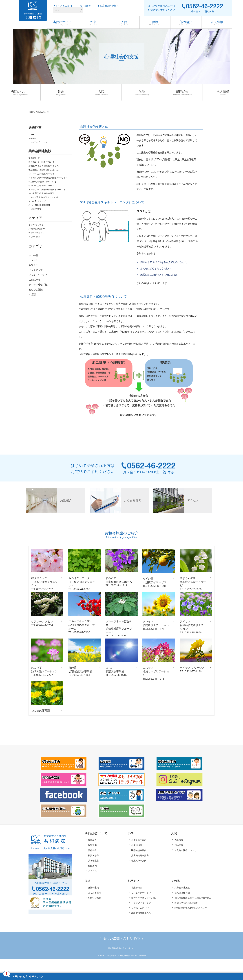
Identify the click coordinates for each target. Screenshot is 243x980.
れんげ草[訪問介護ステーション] (42, 180)
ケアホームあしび (140, 922)
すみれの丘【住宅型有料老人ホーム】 (44, 168)
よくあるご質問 (64, 6)
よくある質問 (95, 906)
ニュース (32, 133)
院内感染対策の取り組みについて (191, 922)
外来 (93, 23)
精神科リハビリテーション (144, 911)
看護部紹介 (137, 901)
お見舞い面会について (185, 864)
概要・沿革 (93, 869)
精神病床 (179, 859)
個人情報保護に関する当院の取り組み (193, 911)
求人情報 (217, 23)
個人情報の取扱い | (116, 962)
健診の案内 (93, 901)
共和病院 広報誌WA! (37, 227)
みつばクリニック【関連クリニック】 (44, 165)
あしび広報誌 (34, 235)
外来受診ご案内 (139, 854)
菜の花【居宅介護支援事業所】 (42, 192)
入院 (124, 23)
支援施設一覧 (34, 157)
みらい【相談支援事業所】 (40, 204)
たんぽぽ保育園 (35, 208)
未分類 (32, 293)
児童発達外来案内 (140, 869)
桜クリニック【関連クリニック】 (42, 161)
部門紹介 (186, 23)
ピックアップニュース (38, 141)
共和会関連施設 (182, 901)
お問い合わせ (95, 911)
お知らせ (32, 137)
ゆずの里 (33, 254)
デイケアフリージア (141, 917)
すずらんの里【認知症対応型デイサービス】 (47, 188)
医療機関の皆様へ (109, 6)
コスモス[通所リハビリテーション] (43, 196)
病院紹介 (92, 854)
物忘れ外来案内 (139, 874)
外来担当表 (137, 859)
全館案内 (92, 879)
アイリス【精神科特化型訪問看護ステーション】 (49, 176)
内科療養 (179, 854)
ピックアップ (36, 269)
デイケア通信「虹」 (37, 231)
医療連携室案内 (139, 864)
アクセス (92, 884)
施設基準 (92, 859)
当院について (62, 23)
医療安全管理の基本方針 (186, 917)
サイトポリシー (129, 962)
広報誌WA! (34, 278)
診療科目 (92, 864)
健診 (155, 23)
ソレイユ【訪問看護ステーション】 (43, 172)
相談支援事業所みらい (142, 927)
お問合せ (86, 6)
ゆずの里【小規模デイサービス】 (42, 184)
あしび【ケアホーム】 (38, 200)
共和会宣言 (93, 874)
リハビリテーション (141, 906)
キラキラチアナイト (37, 223)
